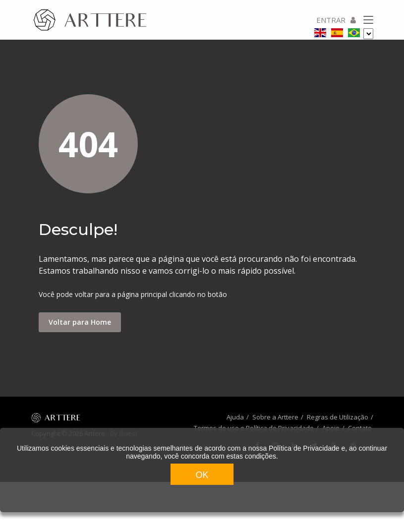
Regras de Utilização (338, 417)
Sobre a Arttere (275, 417)
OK (202, 475)
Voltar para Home (80, 322)
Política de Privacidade (304, 448)
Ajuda (235, 417)
